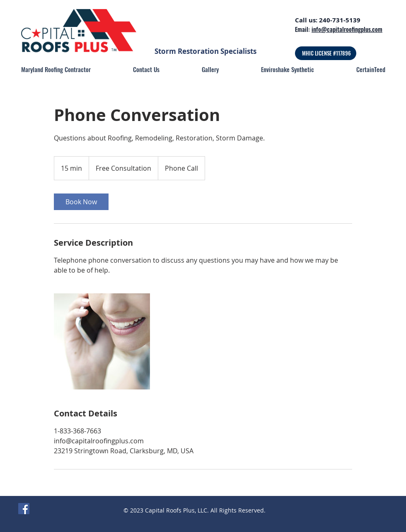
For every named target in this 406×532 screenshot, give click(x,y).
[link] (81, 202)
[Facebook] (24, 509)
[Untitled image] (102, 341)
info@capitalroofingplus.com (347, 29)
